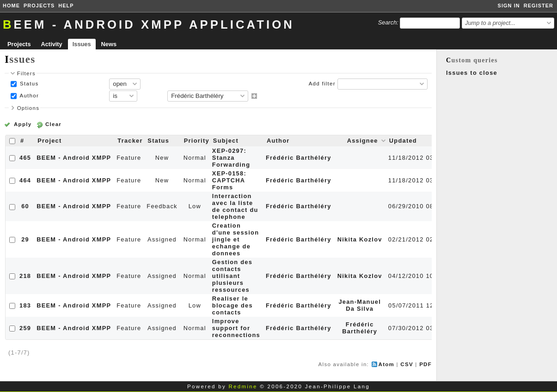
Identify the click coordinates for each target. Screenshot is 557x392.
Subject (226, 141)
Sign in (509, 6)
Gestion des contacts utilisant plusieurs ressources (232, 276)
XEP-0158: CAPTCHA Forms (229, 180)
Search (388, 22)
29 (25, 239)
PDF (425, 364)
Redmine (243, 386)
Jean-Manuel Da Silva (360, 305)
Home (11, 6)
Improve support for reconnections (236, 328)
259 (25, 328)
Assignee (363, 141)
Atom (387, 364)
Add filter (322, 84)
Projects (39, 6)
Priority (197, 141)
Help (66, 6)
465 (25, 158)
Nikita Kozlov (360, 239)
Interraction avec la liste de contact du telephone (235, 206)
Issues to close (472, 73)
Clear (53, 124)
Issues (82, 44)
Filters (26, 73)
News (109, 44)
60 (25, 206)
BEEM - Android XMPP (74, 158)
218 (25, 276)
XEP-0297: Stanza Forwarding (231, 158)
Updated (403, 141)
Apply (23, 124)
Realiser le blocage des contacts (233, 305)
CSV (407, 364)
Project (49, 141)
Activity (52, 44)
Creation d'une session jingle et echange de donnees (236, 239)
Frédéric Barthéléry (299, 158)
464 (25, 180)
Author (28, 96)
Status (28, 84)
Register (539, 6)
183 (25, 305)
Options (28, 108)
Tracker (130, 141)
